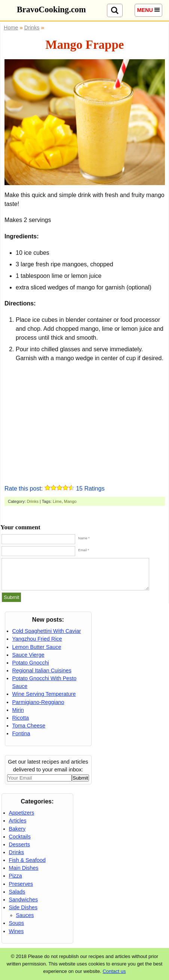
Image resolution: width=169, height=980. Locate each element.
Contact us (114, 971)
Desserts (20, 844)
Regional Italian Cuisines (42, 670)
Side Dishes (23, 907)
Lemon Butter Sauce (37, 647)
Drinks (33, 501)
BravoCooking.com (51, 9)
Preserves (21, 884)
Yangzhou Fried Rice (37, 639)
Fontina (21, 733)
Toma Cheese (29, 726)
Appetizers (22, 813)
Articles (18, 821)
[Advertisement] (85, 422)
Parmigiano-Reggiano (38, 702)
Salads (17, 892)
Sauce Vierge (28, 655)
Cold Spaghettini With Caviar (47, 631)
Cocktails (20, 837)
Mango (70, 501)
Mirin (18, 710)
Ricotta (21, 718)
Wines (16, 931)
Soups (17, 923)
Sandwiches (24, 900)
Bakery (17, 829)
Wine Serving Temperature (44, 694)
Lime (57, 501)
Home (11, 28)
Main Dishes (24, 868)
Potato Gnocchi (31, 663)
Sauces (25, 915)
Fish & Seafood (27, 860)
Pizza (16, 876)
